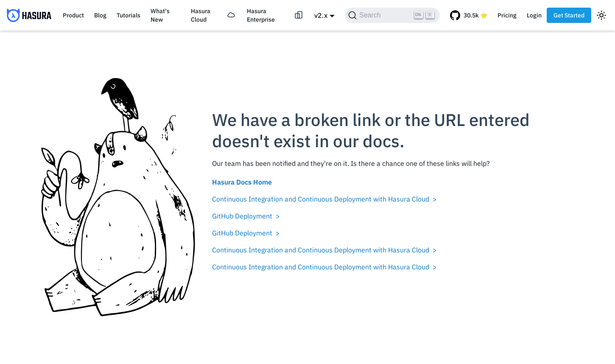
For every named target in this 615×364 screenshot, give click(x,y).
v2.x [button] (321, 15)
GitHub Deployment (242, 216)
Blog (100, 15)
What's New (160, 15)
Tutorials (129, 15)
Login (534, 15)
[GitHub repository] (469, 15)
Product (73, 15)
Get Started (569, 15)
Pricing (507, 15)
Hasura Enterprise (261, 15)
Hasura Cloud (201, 15)
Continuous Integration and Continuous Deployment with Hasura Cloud (321, 199)
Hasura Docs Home (242, 182)
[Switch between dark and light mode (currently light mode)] (601, 15)
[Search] (392, 15)
